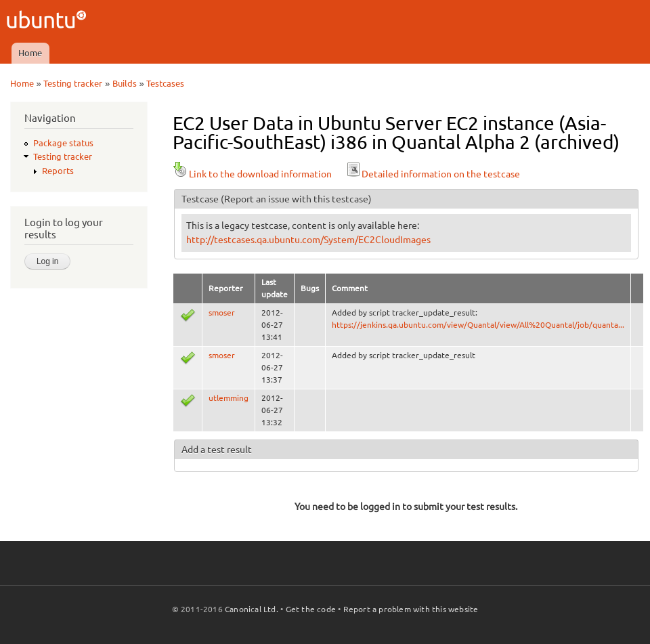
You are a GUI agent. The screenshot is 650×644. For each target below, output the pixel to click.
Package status (63, 143)
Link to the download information (252, 174)
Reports (58, 171)
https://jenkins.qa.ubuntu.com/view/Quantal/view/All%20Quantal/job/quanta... (478, 325)
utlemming (229, 398)
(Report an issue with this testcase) (296, 199)
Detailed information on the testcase (433, 174)
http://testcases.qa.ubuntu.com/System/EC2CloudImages (308, 240)
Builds (125, 83)
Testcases (165, 83)
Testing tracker (73, 83)
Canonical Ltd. (252, 609)
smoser (222, 313)
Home (30, 53)
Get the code (311, 609)
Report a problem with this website (411, 609)
